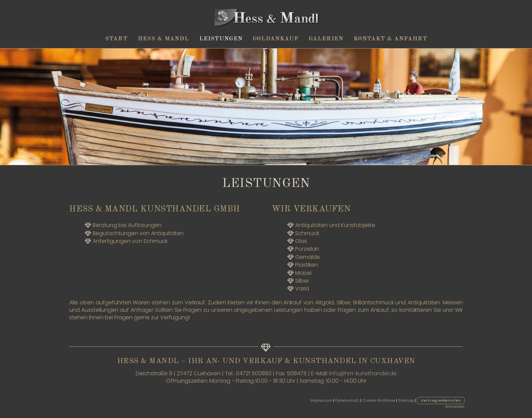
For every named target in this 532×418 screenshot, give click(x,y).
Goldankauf (276, 39)
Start (116, 39)
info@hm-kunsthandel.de (363, 373)
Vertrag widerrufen (441, 400)
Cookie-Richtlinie (379, 400)
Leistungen (221, 39)
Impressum (321, 400)
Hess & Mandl (163, 39)
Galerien (326, 39)
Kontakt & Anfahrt (390, 39)
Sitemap (406, 400)
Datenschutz (347, 400)
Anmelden (455, 406)
